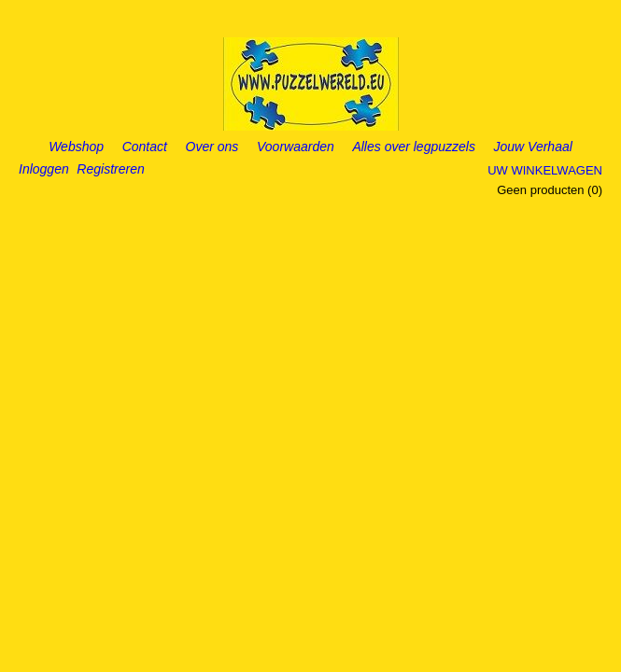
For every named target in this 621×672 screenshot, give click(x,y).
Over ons (212, 147)
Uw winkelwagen (545, 170)
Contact (145, 147)
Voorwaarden (296, 147)
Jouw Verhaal (533, 147)
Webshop (76, 147)
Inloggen (44, 169)
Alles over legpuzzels (414, 147)
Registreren (110, 169)
